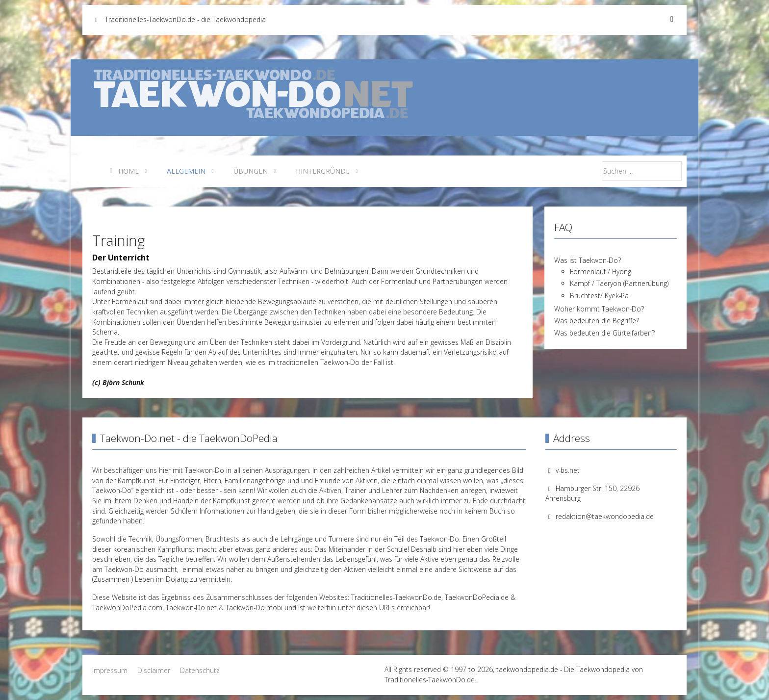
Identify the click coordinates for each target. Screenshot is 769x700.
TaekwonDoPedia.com (127, 608)
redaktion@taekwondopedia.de (605, 516)
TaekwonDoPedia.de (477, 597)
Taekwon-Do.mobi (254, 608)
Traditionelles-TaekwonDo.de (396, 597)
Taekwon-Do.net (191, 608)
